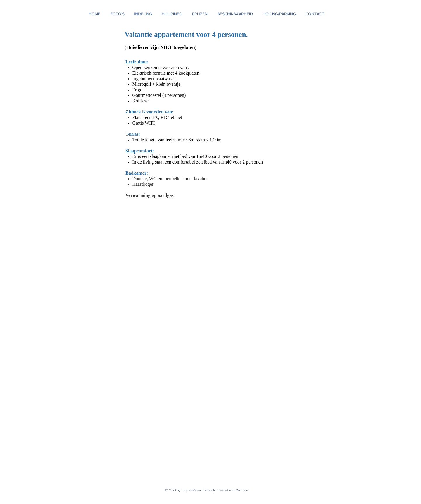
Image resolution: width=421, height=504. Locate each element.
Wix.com (244, 491)
